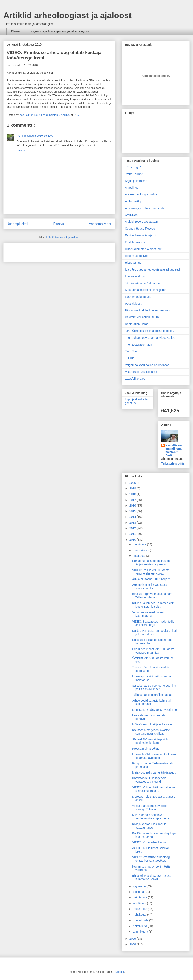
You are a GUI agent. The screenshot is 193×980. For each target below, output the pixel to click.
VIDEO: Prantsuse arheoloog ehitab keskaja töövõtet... (151, 859)
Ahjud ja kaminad (136, 181)
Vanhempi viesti (100, 224)
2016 (133, 505)
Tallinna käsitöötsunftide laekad (152, 695)
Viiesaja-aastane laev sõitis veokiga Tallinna (150, 808)
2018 (133, 494)
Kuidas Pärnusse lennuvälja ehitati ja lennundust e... (154, 632)
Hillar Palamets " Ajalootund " (144, 249)
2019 (133, 488)
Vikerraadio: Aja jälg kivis (141, 372)
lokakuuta (139, 556)
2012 (133, 528)
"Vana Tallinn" (134, 174)
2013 (133, 523)
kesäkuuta (140, 903)
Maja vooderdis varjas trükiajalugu (154, 772)
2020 (133, 483)
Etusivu (16, 31)
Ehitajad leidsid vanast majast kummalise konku (151, 877)
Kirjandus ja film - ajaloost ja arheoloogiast (60, 31)
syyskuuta (140, 886)
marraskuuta (141, 550)
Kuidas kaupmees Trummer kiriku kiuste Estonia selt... (154, 605)
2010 (133, 540)
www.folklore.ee (135, 379)
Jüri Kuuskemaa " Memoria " (143, 283)
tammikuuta (141, 932)
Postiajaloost (133, 304)
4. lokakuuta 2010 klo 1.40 (37, 136)
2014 (133, 517)
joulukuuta (140, 544)
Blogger (120, 972)
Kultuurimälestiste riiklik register (145, 290)
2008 (133, 944)
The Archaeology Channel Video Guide (150, 338)
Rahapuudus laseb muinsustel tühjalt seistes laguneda (152, 563)
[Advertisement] (31, 251)
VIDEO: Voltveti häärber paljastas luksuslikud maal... (154, 789)
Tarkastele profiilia (173, 463)
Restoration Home (137, 324)
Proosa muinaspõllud (146, 749)
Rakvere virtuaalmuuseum (142, 317)
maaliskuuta (141, 920)
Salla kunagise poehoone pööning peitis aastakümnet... (154, 687)
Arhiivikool (132, 215)
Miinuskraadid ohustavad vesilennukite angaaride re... (152, 817)
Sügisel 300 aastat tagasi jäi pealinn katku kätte (150, 741)
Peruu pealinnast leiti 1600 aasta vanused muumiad (153, 651)
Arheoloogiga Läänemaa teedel (145, 208)
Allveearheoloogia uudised (142, 194)
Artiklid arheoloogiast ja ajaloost (67, 15)
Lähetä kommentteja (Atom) (63, 237)
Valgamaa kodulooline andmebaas (147, 365)
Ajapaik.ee (132, 188)
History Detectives (137, 256)
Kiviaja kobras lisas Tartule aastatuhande (149, 826)
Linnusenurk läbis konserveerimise (155, 710)
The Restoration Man (139, 345)
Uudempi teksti (17, 224)
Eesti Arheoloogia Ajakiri (140, 235)
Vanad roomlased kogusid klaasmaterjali (149, 614)
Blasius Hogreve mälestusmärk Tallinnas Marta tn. (152, 596)
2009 (133, 939)
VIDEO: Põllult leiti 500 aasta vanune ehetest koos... (151, 572)
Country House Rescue (140, 229)
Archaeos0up (134, 201)
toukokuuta (140, 909)
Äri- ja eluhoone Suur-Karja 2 (151, 579)
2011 (133, 534)
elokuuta (139, 892)
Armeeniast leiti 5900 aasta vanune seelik (150, 586)
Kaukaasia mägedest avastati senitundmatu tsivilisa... (151, 732)
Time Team (132, 351)
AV (18, 136)
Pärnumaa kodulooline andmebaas (147, 310)
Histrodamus (133, 263)
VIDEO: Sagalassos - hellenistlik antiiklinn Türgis (153, 623)
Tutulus (130, 358)
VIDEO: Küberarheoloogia (149, 842)
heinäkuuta (140, 897)
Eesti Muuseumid (136, 242)
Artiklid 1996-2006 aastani (142, 222)
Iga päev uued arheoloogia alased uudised (152, 269)
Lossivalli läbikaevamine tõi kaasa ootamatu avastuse (154, 756)
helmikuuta (140, 926)
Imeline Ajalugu (135, 276)
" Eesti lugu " (133, 167)
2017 (133, 500)
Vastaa (21, 150)
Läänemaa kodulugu (138, 297)
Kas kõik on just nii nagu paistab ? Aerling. (45, 115)
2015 (133, 511)
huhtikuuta (140, 915)
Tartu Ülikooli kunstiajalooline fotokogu (150, 331)
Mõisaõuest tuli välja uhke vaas (152, 724)
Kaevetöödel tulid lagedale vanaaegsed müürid (149, 780)
